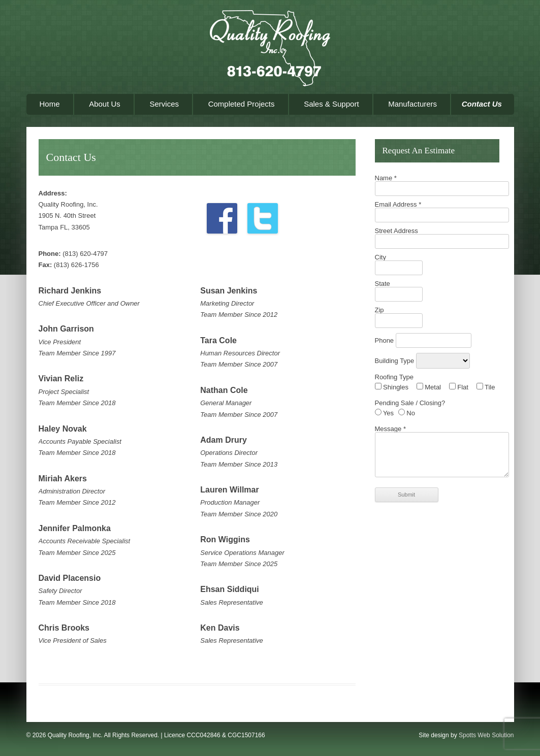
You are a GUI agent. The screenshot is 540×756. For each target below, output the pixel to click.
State (383, 284)
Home (50, 104)
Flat (459, 387)
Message (390, 429)
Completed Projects (242, 104)
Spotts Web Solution (486, 735)
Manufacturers (412, 104)
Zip (379, 310)
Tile (486, 387)
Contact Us (482, 104)
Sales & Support (331, 104)
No (407, 413)
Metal (429, 387)
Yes (385, 413)
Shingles (392, 387)
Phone (385, 340)
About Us (105, 104)
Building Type (395, 361)
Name (386, 178)
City (380, 257)
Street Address (396, 231)
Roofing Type (394, 377)
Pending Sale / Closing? (410, 403)
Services (164, 104)
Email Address (398, 204)
